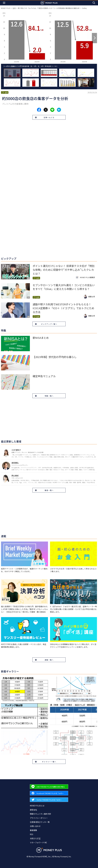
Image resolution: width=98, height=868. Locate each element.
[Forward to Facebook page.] (49, 793)
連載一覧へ (49, 660)
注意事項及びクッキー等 (40, 822)
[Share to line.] (52, 110)
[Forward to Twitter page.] (49, 800)
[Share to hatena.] (59, 110)
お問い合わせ (35, 826)
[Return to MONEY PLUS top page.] (49, 3)
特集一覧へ (49, 396)
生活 (14, 8)
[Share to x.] (46, 110)
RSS (32, 834)
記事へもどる (49, 117)
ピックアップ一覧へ (49, 324)
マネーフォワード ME (38, 843)
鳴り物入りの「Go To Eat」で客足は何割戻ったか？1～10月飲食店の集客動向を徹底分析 (49, 8)
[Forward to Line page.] (49, 787)
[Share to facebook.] (39, 110)
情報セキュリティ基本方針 (41, 814)
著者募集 (33, 830)
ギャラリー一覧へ (49, 762)
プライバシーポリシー (39, 818)
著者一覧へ (49, 490)
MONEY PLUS (6, 8)
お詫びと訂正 (35, 838)
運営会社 (33, 810)
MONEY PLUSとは (37, 806)
